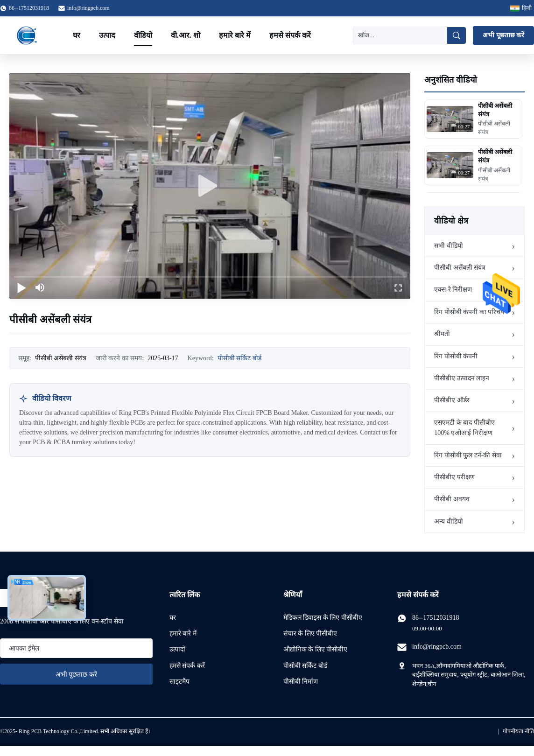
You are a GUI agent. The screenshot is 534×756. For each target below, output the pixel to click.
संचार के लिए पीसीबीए (310, 633)
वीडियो (143, 35)
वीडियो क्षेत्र (451, 221)
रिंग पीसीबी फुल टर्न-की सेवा (468, 455)
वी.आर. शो (186, 35)
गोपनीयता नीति (518, 731)
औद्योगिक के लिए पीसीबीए (316, 649)
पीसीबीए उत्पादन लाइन (462, 378)
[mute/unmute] (40, 287)
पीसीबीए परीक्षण (454, 477)
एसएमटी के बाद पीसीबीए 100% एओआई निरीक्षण (464, 428)
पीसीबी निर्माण (301, 682)
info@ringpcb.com (88, 8)
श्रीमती (442, 334)
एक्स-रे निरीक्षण (453, 290)
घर (77, 35)
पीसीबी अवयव (452, 499)
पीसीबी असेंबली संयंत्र (460, 268)
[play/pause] (21, 287)
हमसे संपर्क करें (290, 35)
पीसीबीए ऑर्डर (452, 400)
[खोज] (400, 35)
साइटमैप (179, 682)
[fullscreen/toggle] (398, 287)
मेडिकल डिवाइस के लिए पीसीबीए (323, 618)
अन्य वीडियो (449, 521)
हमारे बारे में (235, 35)
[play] (210, 186)
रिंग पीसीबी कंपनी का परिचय (469, 312)
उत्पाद (107, 35)
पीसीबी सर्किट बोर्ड (239, 358)
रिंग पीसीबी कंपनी (456, 356)
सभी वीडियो (449, 246)
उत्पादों (177, 649)
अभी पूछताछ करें (503, 35)
